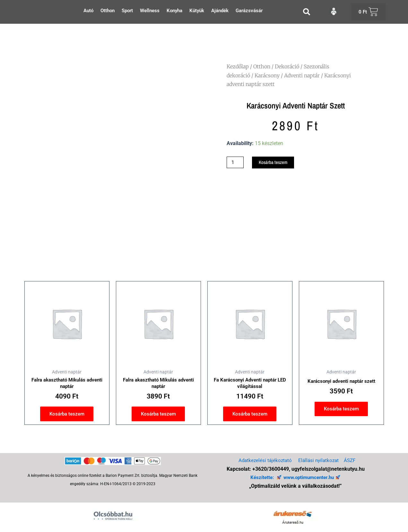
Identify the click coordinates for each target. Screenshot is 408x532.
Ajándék (220, 11)
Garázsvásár (249, 11)
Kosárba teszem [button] (67, 416)
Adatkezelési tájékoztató (264, 460)
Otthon (108, 11)
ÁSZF (352, 460)
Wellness (150, 11)
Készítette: (261, 477)
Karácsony (267, 75)
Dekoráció (287, 66)
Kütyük (197, 11)
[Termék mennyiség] (236, 163)
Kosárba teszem (276, 163)
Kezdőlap (238, 66)
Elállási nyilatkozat (319, 460)
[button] (307, 12)
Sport (127, 11)
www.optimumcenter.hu (309, 477)
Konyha (174, 11)
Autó (88, 11)
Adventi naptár (302, 75)
